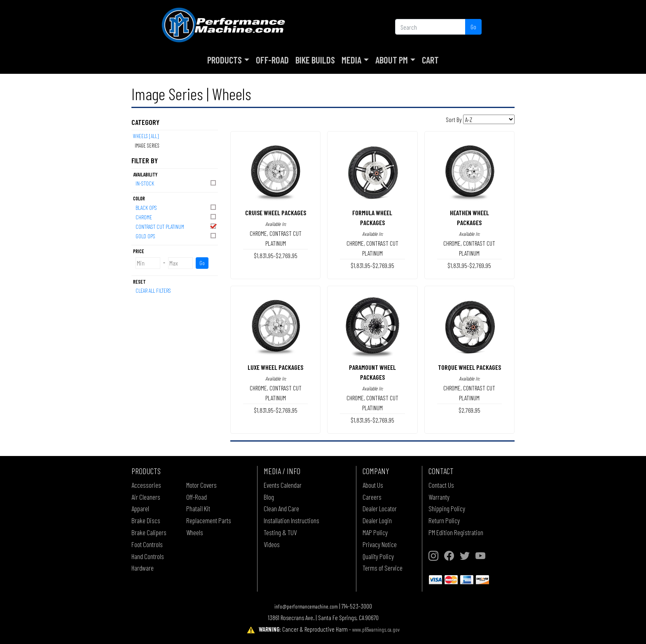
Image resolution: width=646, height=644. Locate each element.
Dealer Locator (380, 508)
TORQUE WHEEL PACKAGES (469, 367)
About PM (392, 60)
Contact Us (441, 485)
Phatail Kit (198, 508)
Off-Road (272, 60)
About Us (373, 485)
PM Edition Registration (456, 532)
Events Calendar (283, 485)
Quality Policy (378, 556)
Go (473, 27)
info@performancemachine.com (306, 606)
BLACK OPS (176, 207)
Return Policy (444, 520)
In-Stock (176, 183)
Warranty (439, 497)
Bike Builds (315, 60)
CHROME (176, 217)
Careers (372, 497)
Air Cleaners (146, 497)
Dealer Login (377, 520)
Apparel (140, 508)
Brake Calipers (149, 532)
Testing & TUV (280, 532)
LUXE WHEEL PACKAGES (275, 367)
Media (351, 60)
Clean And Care (281, 508)
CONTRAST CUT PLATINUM (176, 226)
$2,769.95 (469, 410)
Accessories (146, 485)
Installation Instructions (291, 520)
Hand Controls (148, 556)
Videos (272, 544)
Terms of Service (383, 568)
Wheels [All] (146, 136)
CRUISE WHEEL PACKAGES (276, 213)
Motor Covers (201, 485)
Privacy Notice (380, 544)
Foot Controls (147, 544)
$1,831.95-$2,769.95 (276, 255)
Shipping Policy (447, 508)
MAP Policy (375, 532)
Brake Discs (146, 520)
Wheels (195, 532)
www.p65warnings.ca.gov (376, 629)
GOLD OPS (176, 236)
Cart (430, 60)
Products (225, 60)
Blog (269, 497)
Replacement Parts (209, 520)
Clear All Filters (153, 290)
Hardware (143, 568)
